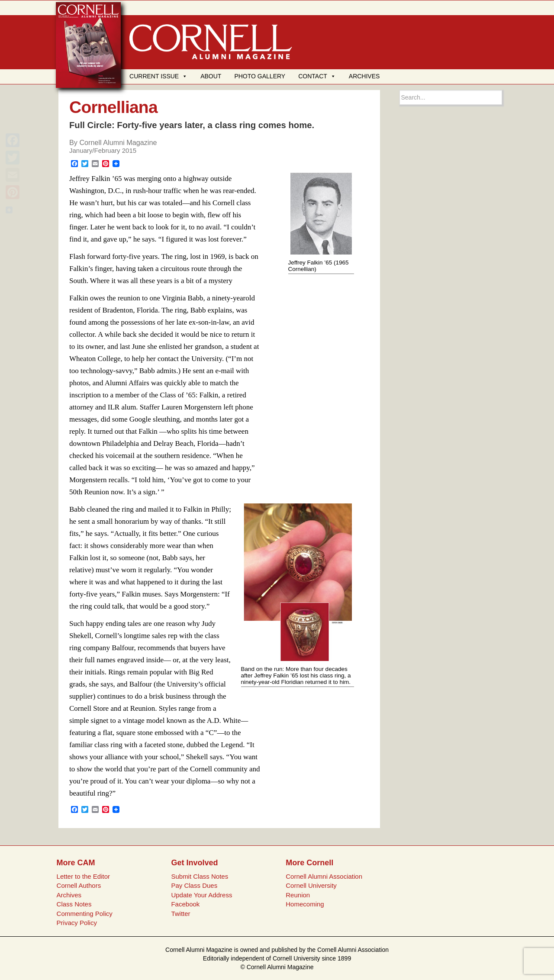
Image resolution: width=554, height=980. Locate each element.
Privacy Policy (77, 923)
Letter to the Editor (83, 876)
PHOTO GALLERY (260, 76)
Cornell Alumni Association (324, 876)
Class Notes (74, 904)
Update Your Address (201, 895)
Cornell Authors (79, 885)
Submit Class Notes (200, 876)
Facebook (185, 904)
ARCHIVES (364, 76)
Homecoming (305, 904)
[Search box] (451, 97)
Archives (69, 895)
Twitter (180, 914)
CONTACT (317, 76)
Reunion (298, 895)
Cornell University (311, 885)
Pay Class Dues (194, 885)
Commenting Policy (85, 914)
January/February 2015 (103, 150)
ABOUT (211, 76)
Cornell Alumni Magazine (118, 142)
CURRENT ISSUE (158, 76)
